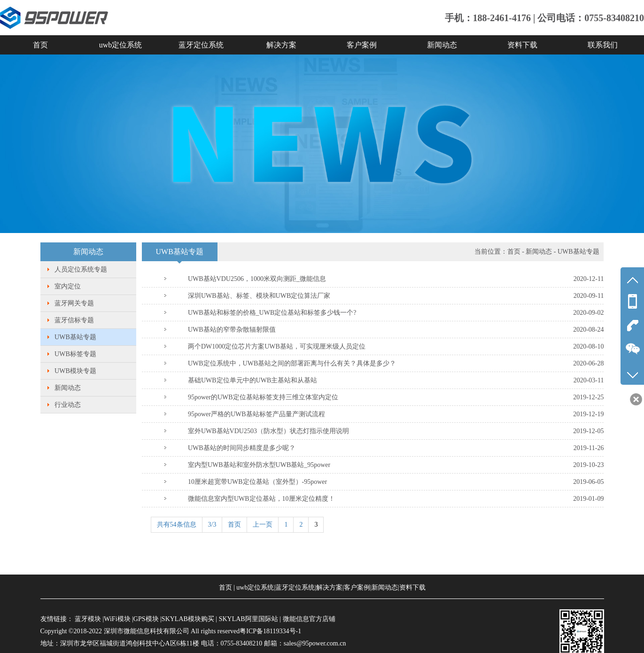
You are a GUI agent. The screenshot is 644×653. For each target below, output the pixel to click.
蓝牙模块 (88, 619)
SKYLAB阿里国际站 (248, 619)
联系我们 (603, 45)
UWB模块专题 (75, 371)
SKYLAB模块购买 (188, 619)
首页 (40, 45)
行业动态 (68, 405)
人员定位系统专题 (81, 269)
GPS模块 (146, 619)
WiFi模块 (117, 619)
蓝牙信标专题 (74, 320)
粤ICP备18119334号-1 (270, 631)
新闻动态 (442, 45)
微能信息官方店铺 (309, 619)
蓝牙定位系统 (201, 45)
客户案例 (362, 45)
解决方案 (281, 45)
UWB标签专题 (75, 354)
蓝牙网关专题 (74, 303)
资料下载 (522, 45)
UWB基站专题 (75, 337)
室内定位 (68, 286)
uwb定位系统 (121, 45)
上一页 (263, 525)
